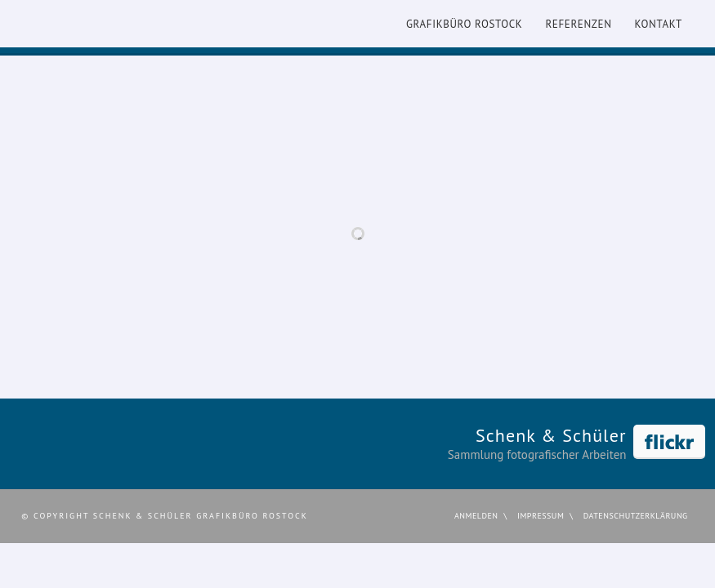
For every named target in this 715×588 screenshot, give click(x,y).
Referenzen (578, 24)
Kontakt (659, 24)
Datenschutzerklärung (636, 516)
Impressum (541, 516)
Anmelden (476, 516)
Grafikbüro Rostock (464, 24)
